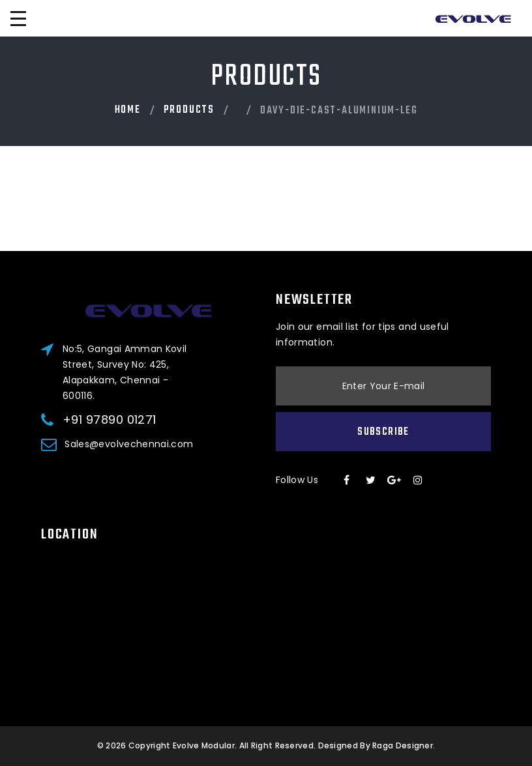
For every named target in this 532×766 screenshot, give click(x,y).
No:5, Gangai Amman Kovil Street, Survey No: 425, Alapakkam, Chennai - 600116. (125, 372)
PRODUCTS (189, 110)
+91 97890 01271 (110, 420)
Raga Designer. (404, 745)
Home (128, 110)
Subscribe (383, 432)
